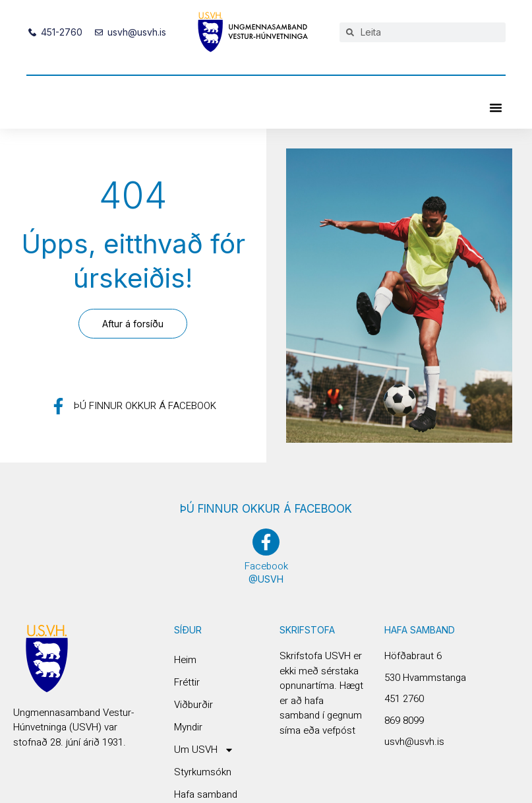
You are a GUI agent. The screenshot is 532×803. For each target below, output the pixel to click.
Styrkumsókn (203, 772)
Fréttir (187, 682)
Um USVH (204, 750)
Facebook (266, 566)
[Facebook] (266, 542)
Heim (185, 660)
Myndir (188, 727)
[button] (496, 108)
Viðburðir (193, 705)
